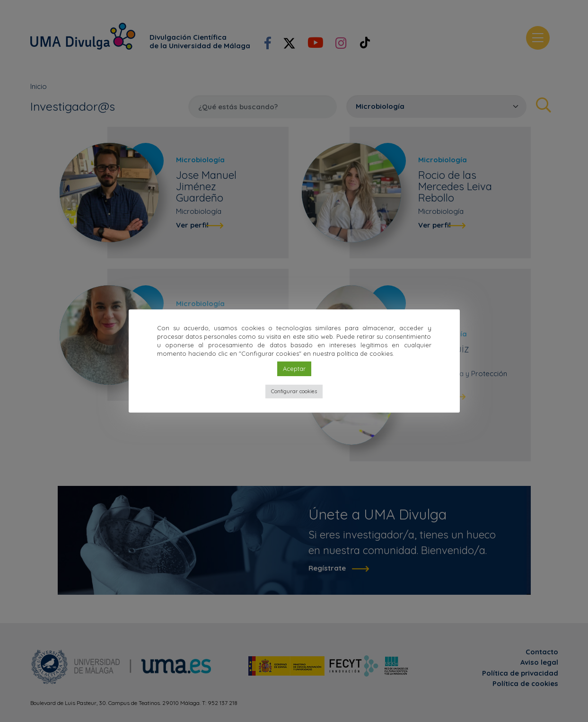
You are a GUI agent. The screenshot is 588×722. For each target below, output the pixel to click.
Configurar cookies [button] (294, 391)
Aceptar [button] (294, 369)
